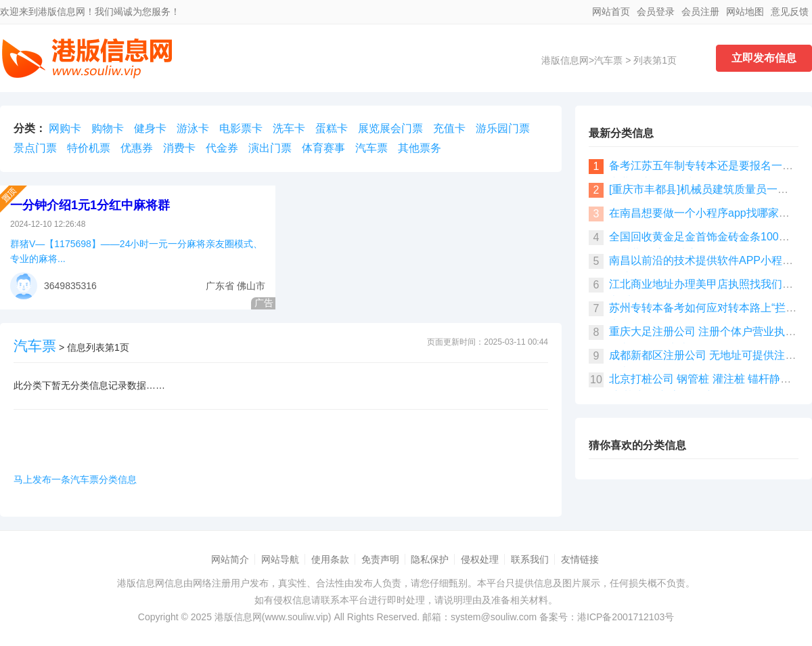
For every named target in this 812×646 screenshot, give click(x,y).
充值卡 (449, 128)
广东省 (220, 286)
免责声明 (380, 559)
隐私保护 (430, 559)
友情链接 (580, 559)
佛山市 (251, 286)
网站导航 (280, 559)
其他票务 (420, 148)
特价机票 (89, 148)
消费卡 (179, 148)
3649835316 (70, 286)
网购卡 (65, 128)
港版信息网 (565, 60)
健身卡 (150, 128)
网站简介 (230, 559)
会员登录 (656, 12)
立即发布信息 (764, 58)
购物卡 (108, 128)
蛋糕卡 (332, 128)
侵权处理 (480, 559)
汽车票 (608, 60)
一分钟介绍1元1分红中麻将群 (90, 205)
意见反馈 (790, 12)
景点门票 (35, 148)
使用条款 (330, 559)
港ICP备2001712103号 (626, 617)
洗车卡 (289, 128)
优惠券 (137, 148)
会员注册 (700, 12)
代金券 (222, 148)
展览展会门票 (390, 128)
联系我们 (530, 559)
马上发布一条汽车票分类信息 (75, 479)
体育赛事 (323, 148)
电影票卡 (241, 128)
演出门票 (270, 148)
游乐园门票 (503, 128)
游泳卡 (193, 128)
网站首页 (611, 12)
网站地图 (745, 12)
